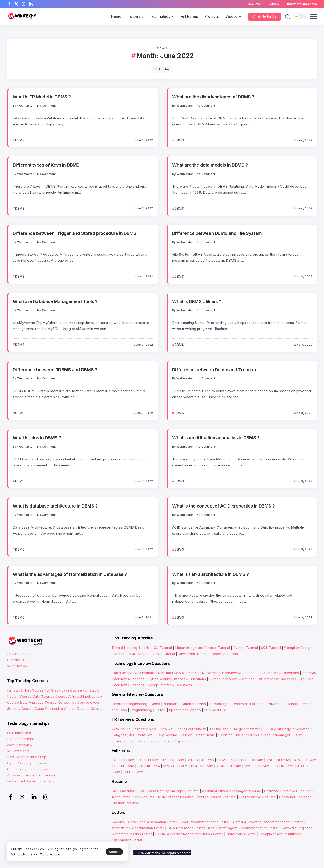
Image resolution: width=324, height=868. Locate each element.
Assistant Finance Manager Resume (232, 791)
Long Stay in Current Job (132, 735)
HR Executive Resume (258, 797)
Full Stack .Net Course (25, 690)
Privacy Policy (19, 654)
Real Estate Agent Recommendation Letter (243, 828)
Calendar (291, 704)
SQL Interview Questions (178, 673)
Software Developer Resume (288, 791)
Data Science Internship (27, 757)
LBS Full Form (252, 760)
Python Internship (22, 739)
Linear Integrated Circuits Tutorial (203, 648)
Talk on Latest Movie (198, 735)
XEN (234, 760)
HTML (222, 760)
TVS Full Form (278, 760)
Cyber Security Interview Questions (177, 679)
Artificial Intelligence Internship (33, 775)
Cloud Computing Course (55, 709)
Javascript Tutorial (193, 654)
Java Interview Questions (278, 673)
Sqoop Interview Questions (170, 685)
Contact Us (17, 660)
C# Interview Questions (277, 679)
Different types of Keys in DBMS (46, 165)
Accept (106, 851)
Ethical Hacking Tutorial (131, 648)
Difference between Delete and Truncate (215, 370)
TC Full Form (148, 760)
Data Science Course (50, 696)
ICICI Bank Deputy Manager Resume (169, 791)
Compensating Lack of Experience (165, 741)
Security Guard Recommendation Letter (144, 822)
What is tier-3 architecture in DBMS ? (210, 574)
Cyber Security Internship (28, 763)
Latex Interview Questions (133, 673)
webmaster (25, 106)
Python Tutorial (246, 648)
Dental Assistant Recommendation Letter (189, 834)
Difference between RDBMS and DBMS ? (55, 370)
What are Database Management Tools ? (55, 301)
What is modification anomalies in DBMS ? (216, 438)
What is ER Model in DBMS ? (42, 97)
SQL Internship (19, 733)
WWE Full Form (257, 766)
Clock (155, 704)
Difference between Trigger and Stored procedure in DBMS (75, 233)
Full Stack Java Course (63, 690)
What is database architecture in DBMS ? (55, 506)
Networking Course (73, 702)
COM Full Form (304, 760)
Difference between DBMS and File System (217, 233)
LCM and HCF (216, 710)
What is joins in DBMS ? (37, 438)
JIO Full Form (283, 766)
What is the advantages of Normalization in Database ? (70, 574)
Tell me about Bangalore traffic (235, 729)
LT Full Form (124, 766)
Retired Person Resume (216, 797)
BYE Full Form (173, 760)
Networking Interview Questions (228, 673)
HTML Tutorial (163, 654)
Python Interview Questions (232, 679)
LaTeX (161, 710)
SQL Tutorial (271, 648)
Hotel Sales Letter (241, 834)
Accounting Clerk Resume (133, 797)
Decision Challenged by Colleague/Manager (254, 735)
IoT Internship (18, 751)
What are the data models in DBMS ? (210, 165)
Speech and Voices (185, 710)
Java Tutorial (138, 654)
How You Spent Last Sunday (183, 729)
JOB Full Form (123, 760)
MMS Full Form (175, 766)
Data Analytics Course (38, 702)
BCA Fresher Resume (176, 797)
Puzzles (274, 704)
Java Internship (20, 745)
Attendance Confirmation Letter (138, 828)
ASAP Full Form (229, 766)
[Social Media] (9, 4)
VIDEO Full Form (201, 760)
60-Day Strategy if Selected (287, 729)
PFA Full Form (202, 766)
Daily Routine (167, 735)
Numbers (171, 704)
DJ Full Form (134, 772)
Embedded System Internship (31, 781)
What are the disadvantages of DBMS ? (213, 97)
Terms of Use (56, 854)
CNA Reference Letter (186, 828)
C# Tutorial (163, 648)
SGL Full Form (149, 766)
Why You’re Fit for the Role (134, 729)
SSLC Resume (124, 791)
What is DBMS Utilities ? (197, 301)
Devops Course (90, 709)
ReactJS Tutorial (225, 654)
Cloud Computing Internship (30, 769)
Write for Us (17, 666)
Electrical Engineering (130, 704)
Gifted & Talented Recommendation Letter (268, 822)
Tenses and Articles (248, 704)
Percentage (219, 704)
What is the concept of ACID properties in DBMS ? (224, 506)
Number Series (194, 704)
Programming (141, 710)
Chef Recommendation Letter (205, 822)
